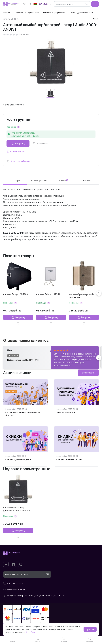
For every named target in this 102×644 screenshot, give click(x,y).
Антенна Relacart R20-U (48, 294)
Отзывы (63, 180)
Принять (90, 629)
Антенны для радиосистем (81, 13)
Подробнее (30, 632)
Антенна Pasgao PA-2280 (15, 294)
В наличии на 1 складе (21, 161)
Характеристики (39, 180)
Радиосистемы (34, 13)
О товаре (15, 180)
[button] (95, 4)
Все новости (88, 373)
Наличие (87, 180)
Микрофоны (19, 13)
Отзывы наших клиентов (26, 340)
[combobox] (72, 4)
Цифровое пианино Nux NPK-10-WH (23, 360)
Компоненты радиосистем (55, 13)
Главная (7, 13)
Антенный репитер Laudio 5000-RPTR (82, 296)
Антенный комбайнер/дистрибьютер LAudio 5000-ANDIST (17, 509)
